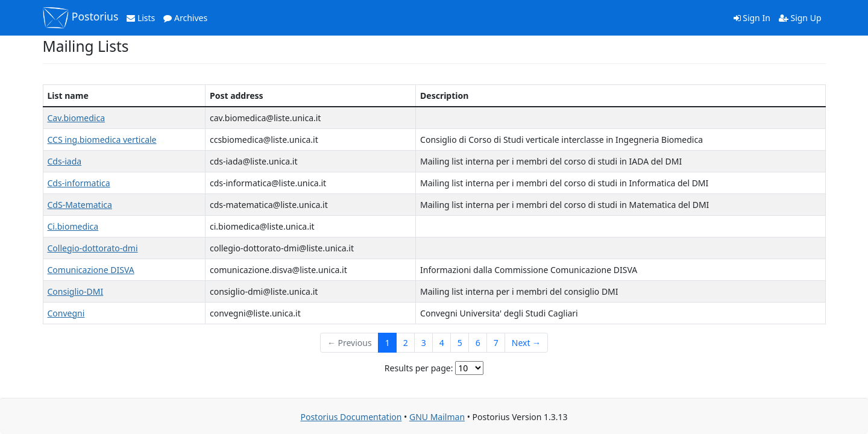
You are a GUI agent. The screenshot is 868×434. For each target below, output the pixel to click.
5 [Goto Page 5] (460, 343)
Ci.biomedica (73, 226)
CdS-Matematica (80, 205)
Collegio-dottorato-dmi (93, 248)
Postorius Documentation (351, 417)
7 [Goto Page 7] (496, 343)
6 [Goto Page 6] (478, 343)
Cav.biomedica (76, 118)
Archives (185, 18)
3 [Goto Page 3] (424, 343)
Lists (141, 18)
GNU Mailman (437, 417)
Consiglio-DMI (76, 291)
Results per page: (419, 368)
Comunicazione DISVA (91, 270)
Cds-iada (65, 161)
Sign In (752, 18)
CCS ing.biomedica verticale (102, 140)
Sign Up (800, 18)
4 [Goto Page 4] (442, 343)
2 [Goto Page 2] (406, 343)
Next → (526, 343)
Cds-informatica (79, 183)
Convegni (66, 313)
